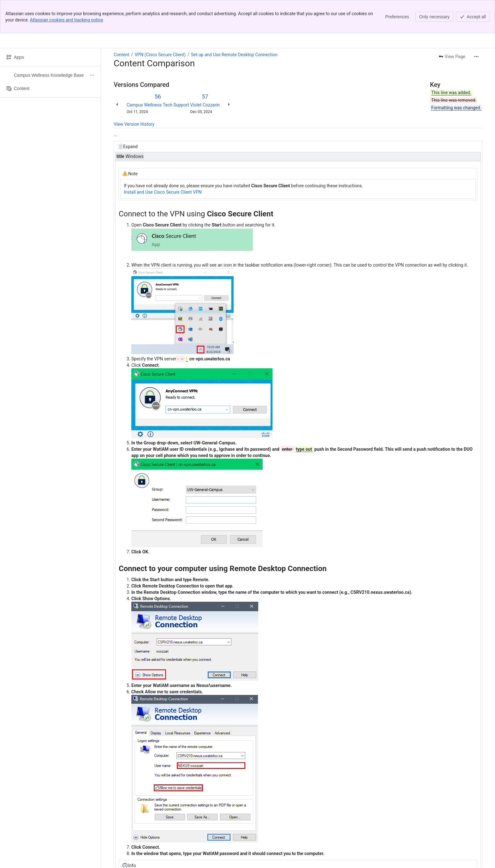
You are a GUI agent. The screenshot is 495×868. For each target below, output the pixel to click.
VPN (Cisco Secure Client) (160, 21)
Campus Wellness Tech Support (158, 72)
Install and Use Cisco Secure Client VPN (163, 159)
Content (121, 21)
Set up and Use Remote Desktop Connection (234, 21)
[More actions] (476, 23)
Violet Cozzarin (205, 72)
